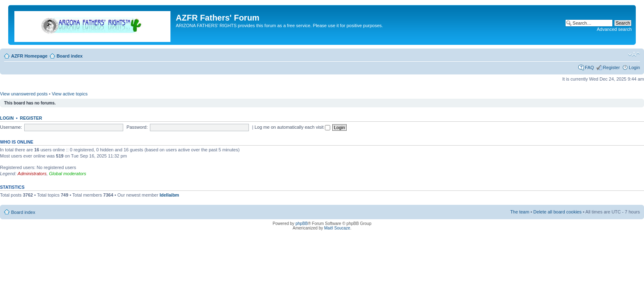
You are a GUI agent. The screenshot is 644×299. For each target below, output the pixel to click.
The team (520, 212)
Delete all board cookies (558, 212)
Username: (11, 127)
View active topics (70, 94)
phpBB (301, 224)
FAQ (589, 67)
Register (611, 67)
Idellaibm (169, 195)
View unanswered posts (24, 94)
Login (634, 67)
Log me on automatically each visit (292, 127)
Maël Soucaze (337, 228)
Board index (70, 56)
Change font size (634, 54)
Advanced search (614, 29)
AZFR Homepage (29, 56)
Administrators (32, 174)
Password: (137, 127)
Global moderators (68, 174)
